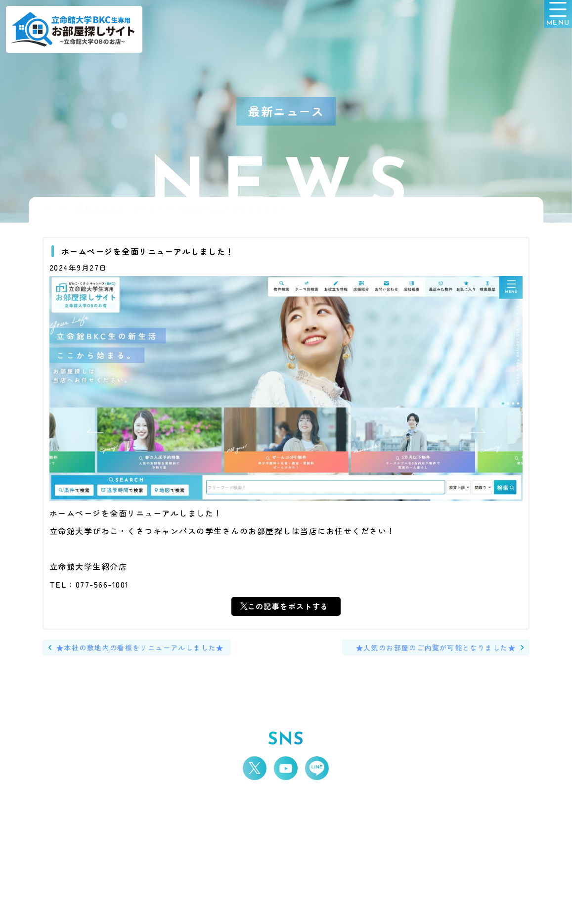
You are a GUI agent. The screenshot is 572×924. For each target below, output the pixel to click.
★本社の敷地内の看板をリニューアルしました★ (147, 650)
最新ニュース (101, 208)
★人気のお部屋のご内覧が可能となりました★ (429, 650)
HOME (57, 208)
